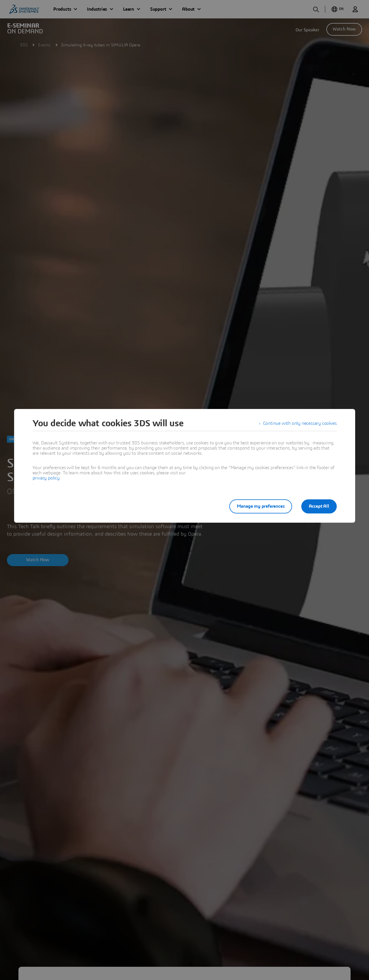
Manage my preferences (261, 506)
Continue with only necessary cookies (300, 423)
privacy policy (46, 478)
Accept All (319, 506)
